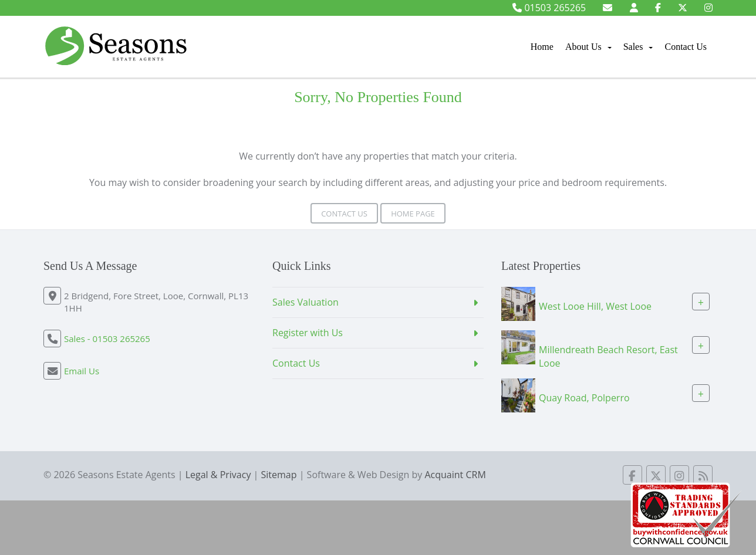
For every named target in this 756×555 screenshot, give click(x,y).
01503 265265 (549, 8)
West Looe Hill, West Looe (595, 306)
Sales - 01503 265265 (107, 339)
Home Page (413, 214)
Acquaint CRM (455, 475)
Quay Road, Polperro (584, 397)
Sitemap (279, 475)
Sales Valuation (306, 302)
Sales (638, 47)
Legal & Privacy (218, 475)
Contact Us (686, 47)
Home (542, 47)
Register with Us (308, 333)
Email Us (82, 371)
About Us (588, 47)
